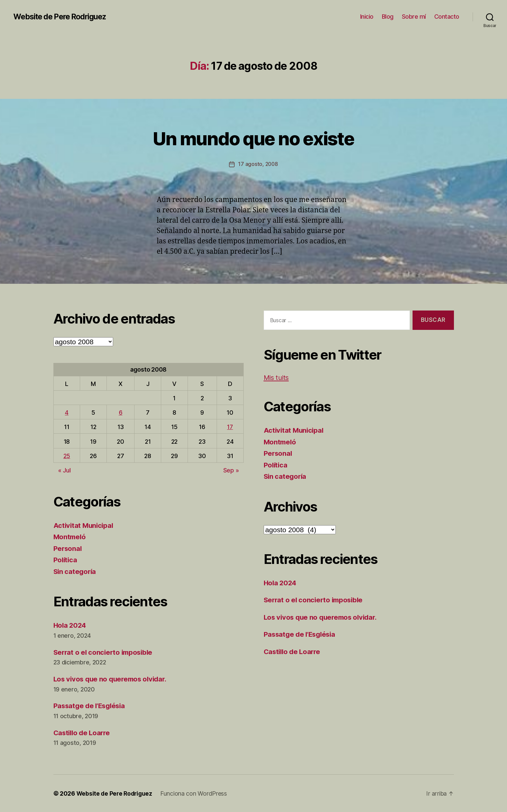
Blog (388, 17)
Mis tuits (277, 377)
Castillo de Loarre (83, 732)
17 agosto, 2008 (258, 164)
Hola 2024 (71, 625)
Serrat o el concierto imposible (105, 652)
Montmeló (70, 537)
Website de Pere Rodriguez (63, 17)
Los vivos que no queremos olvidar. (113, 679)
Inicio (367, 17)
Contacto (447, 17)
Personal (68, 548)
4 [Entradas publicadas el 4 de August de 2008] (67, 413)
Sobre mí (414, 17)
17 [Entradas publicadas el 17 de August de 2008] (230, 427)
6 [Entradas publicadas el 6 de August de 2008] (121, 413)
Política (66, 560)
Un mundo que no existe (253, 137)
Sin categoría (76, 571)
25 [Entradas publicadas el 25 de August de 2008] (67, 456)
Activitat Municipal (84, 525)
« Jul (64, 470)
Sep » (231, 470)
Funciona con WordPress (196, 793)
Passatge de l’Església (91, 706)
